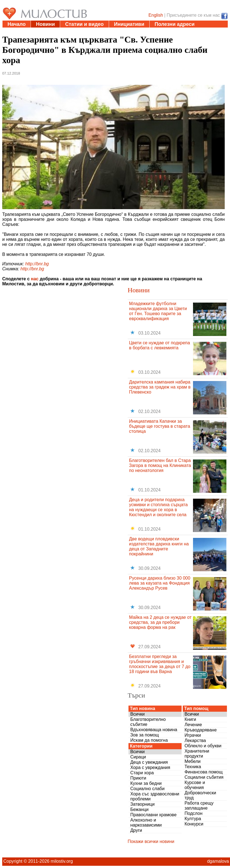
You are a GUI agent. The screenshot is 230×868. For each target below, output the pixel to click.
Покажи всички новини (151, 841)
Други (136, 830)
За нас (79, 31)
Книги (190, 719)
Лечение (193, 725)
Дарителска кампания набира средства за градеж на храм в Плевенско (160, 387)
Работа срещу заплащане (199, 806)
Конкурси (194, 824)
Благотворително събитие (148, 722)
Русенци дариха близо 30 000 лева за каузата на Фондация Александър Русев (160, 583)
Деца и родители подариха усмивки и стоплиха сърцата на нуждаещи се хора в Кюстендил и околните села (158, 507)
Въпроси (50, 31)
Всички (137, 714)
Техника (193, 767)
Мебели (192, 761)
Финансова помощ (203, 772)
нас (35, 279)
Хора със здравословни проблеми (155, 796)
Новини (45, 24)
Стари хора (142, 773)
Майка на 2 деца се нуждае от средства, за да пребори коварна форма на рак (160, 622)
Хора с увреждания (150, 767)
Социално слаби (147, 789)
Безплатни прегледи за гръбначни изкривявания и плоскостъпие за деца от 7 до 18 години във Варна (160, 664)
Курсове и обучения (195, 785)
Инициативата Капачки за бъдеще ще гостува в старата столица (160, 426)
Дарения (18, 31)
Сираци (138, 757)
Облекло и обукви (203, 746)
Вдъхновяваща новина (154, 730)
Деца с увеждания (149, 762)
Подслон (193, 813)
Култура (193, 819)
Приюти (138, 778)
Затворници (142, 804)
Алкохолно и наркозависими (146, 823)
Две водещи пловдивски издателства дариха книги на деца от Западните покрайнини (159, 546)
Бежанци (139, 809)
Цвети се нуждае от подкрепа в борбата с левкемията (159, 345)
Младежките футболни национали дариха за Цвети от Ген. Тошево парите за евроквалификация (158, 311)
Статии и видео (84, 24)
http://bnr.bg (37, 264)
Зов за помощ (144, 735)
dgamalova (218, 861)
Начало (17, 24)
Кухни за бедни (146, 783)
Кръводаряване (201, 730)
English (156, 15)
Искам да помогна (149, 740)
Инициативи (129, 24)
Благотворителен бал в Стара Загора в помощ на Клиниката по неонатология (160, 465)
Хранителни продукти (197, 754)
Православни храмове (153, 815)
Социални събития (204, 777)
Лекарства (195, 740)
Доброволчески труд (200, 795)
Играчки (193, 735)
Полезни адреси (175, 24)
